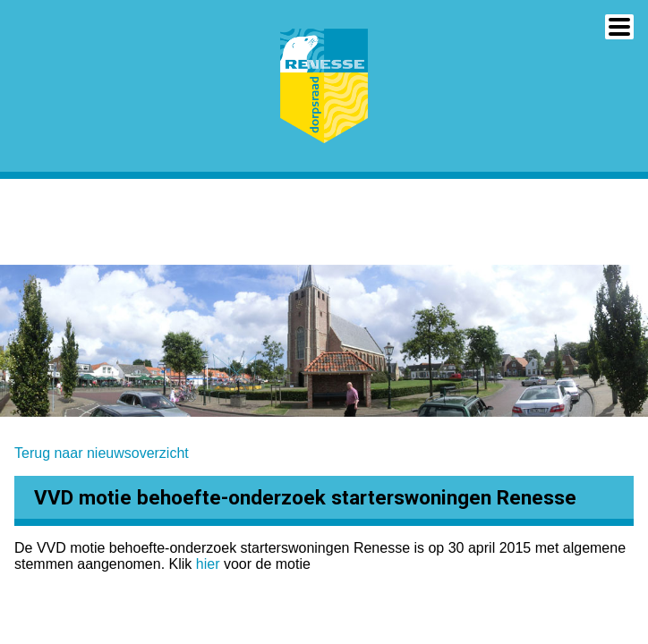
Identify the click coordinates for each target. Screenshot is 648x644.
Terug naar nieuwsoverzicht (102, 453)
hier (210, 564)
